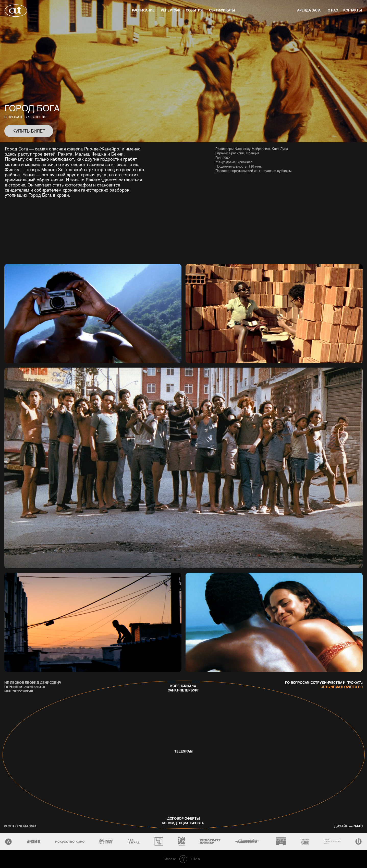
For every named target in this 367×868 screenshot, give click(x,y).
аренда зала (309, 10)
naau (348, 826)
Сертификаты (222, 10)
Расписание (143, 10)
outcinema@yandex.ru (341, 687)
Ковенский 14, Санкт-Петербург (184, 688)
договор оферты (184, 818)
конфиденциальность (183, 823)
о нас (333, 10)
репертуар (171, 10)
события (194, 10)
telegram (183, 751)
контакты (352, 10)
